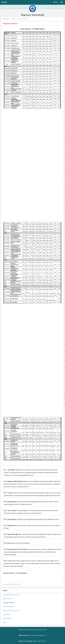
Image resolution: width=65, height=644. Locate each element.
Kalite (13, 19)
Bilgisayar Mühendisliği (33, 15)
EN (57, 2)
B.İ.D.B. (45, 630)
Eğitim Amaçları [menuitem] (8, 599)
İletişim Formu (42, 641)
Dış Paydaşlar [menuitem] (7, 619)
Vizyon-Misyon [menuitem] (8, 607)
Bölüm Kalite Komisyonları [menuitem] (11, 611)
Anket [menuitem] (5, 623)
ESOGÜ (4, 2)
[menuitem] (32, 603)
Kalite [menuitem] (5, 591)
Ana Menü (6, 19)
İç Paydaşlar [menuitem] (7, 615)
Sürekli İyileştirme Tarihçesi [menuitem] (11, 595)
